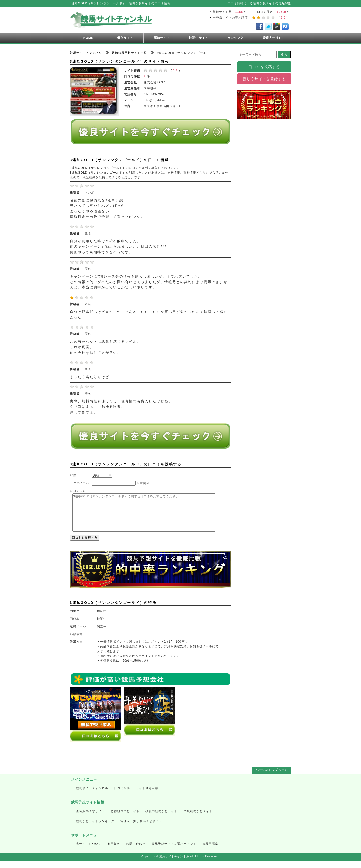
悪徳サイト (162, 38)
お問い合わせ (136, 851)
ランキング (235, 38)
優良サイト (125, 38)
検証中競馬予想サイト (161, 819)
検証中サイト (199, 38)
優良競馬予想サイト (90, 819)
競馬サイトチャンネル (92, 796)
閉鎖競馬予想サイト (198, 819)
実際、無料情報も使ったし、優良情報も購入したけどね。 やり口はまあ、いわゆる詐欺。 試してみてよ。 (121, 407)
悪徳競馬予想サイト (125, 819)
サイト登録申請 (147, 796)
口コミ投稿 (122, 796)
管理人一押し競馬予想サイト (141, 828)
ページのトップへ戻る (272, 777)
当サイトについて (89, 851)
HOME (88, 38)
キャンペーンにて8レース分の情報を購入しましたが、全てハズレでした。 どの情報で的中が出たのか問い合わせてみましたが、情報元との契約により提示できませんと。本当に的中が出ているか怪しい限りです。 (149, 282)
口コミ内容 (78, 491)
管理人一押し (272, 38)
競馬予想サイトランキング (95, 828)
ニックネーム (79, 483)
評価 (73, 475)
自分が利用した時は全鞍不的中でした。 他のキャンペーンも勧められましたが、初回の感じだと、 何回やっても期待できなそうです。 (121, 247)
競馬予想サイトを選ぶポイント (174, 851)
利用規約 (114, 851)
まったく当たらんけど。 (92, 377)
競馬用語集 (210, 851)
